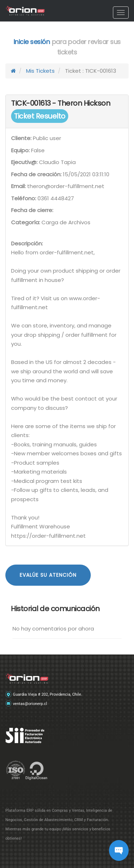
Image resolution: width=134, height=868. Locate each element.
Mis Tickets (40, 71)
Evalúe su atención (48, 575)
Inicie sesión (32, 42)
